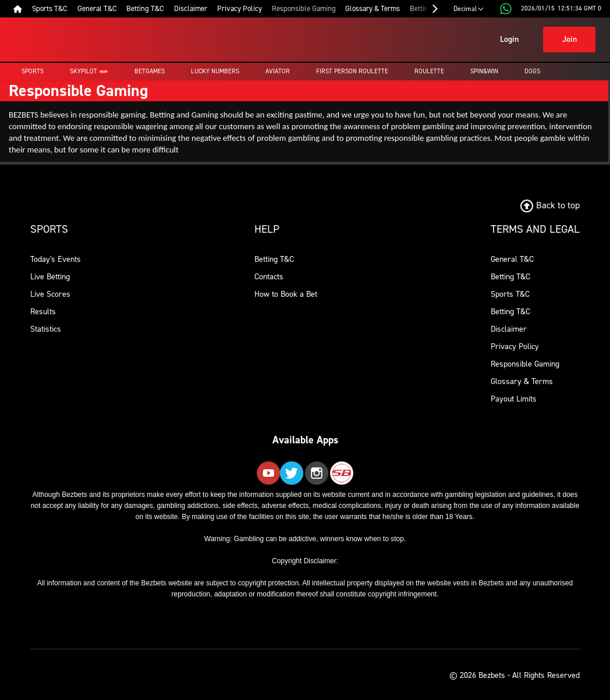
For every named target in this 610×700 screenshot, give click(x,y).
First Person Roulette (352, 71)
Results (43, 312)
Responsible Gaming (525, 364)
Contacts (269, 277)
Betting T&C (274, 259)
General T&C (512, 259)
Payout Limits (514, 399)
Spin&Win (484, 71)
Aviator (278, 71)
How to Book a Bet (286, 294)
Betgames (150, 71)
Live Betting (50, 277)
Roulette (429, 71)
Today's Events (56, 259)
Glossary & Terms (522, 381)
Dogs (532, 71)
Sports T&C (510, 294)
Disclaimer (509, 329)
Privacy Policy (515, 347)
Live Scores (50, 294)
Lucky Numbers (215, 71)
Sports (33, 71)
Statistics (46, 329)
